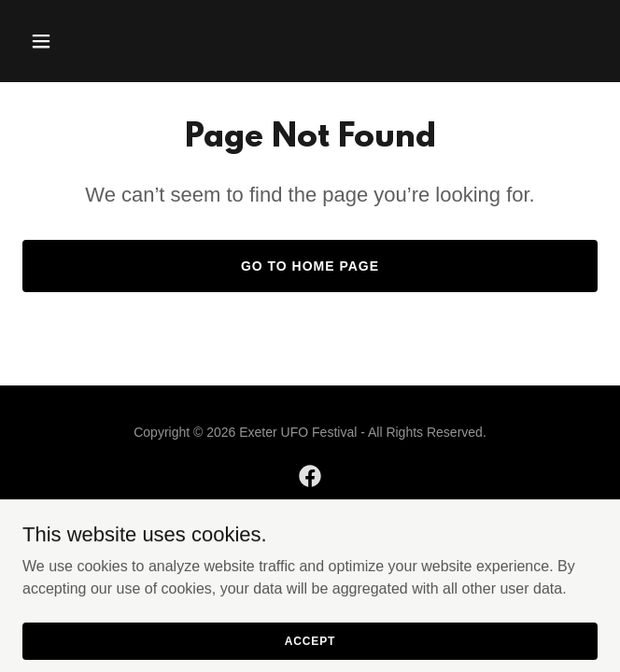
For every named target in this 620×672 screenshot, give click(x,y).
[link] (310, 476)
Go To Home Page (310, 266)
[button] (65, 41)
